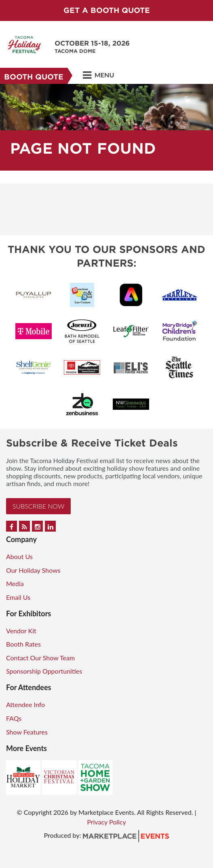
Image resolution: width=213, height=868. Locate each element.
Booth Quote (34, 77)
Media (15, 583)
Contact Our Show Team (40, 658)
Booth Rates (23, 644)
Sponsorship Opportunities (44, 671)
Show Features (27, 732)
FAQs (14, 718)
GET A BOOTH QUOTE (107, 10)
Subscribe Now (38, 506)
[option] (106, 127)
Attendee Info (25, 704)
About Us (19, 556)
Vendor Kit (21, 631)
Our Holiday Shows (33, 570)
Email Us (18, 597)
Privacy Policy (106, 822)
